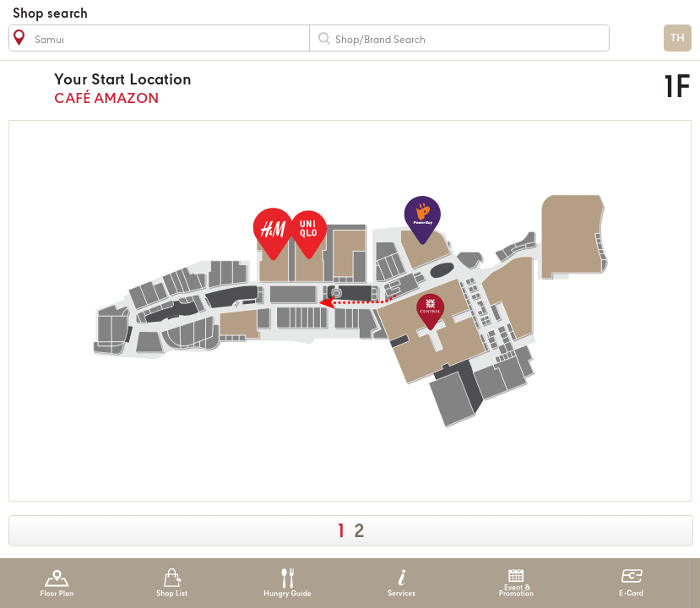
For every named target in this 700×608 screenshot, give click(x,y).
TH (678, 38)
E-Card (631, 583)
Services (402, 583)
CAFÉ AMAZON (276, 88)
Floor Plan (57, 583)
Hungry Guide (287, 583)
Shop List (172, 583)
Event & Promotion (516, 583)
